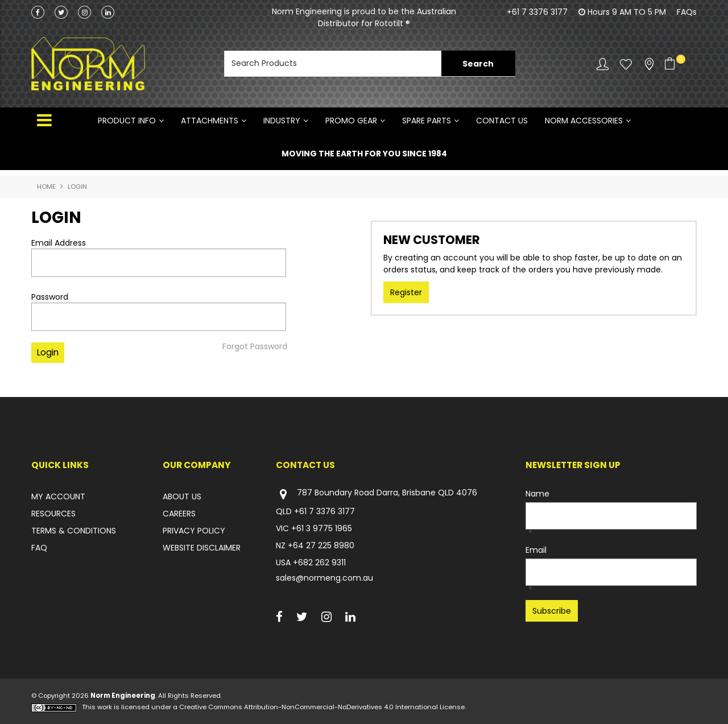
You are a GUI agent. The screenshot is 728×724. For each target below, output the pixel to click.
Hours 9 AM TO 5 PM (627, 12)
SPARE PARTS (427, 121)
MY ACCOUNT (58, 497)
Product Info (127, 121)
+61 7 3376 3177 (537, 12)
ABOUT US (182, 497)
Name (537, 494)
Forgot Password (255, 346)
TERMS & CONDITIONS (74, 531)
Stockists (649, 64)
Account (603, 64)
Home (46, 187)
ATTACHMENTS (210, 121)
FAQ (39, 548)
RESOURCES (53, 514)
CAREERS (179, 514)
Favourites (626, 64)
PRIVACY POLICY (194, 531)
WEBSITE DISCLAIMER (202, 548)
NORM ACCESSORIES (584, 121)
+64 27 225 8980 (321, 545)
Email (536, 550)
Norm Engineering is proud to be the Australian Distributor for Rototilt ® (364, 17)
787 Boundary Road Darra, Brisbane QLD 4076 (377, 494)
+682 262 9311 (319, 562)
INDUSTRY (282, 121)
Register (406, 292)
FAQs (687, 12)
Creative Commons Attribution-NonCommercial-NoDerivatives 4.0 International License (322, 707)
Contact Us (502, 121)
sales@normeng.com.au (324, 578)
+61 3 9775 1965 (322, 528)
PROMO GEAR (351, 121)
